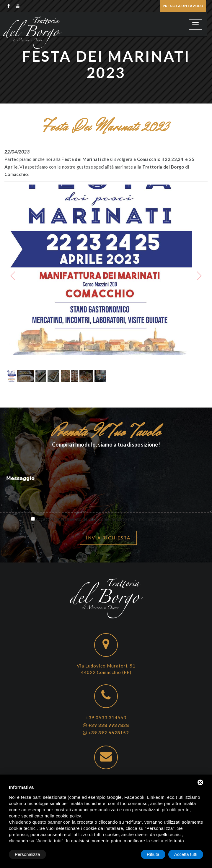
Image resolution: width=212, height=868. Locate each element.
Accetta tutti (186, 854)
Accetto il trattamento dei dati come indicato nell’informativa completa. (109, 519)
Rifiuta (153, 854)
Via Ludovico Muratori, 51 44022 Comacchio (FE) (106, 669)
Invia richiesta (108, 538)
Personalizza (27, 854)
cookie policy (69, 816)
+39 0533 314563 (106, 717)
